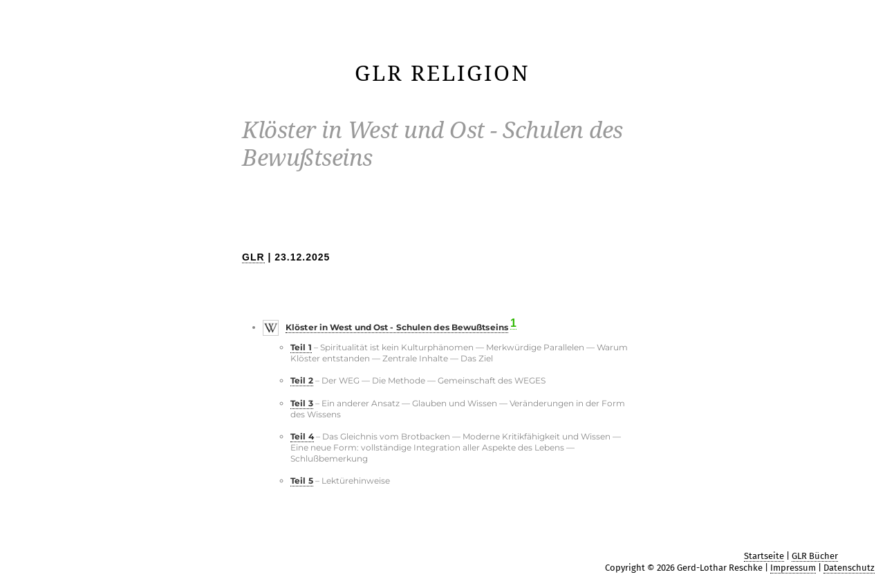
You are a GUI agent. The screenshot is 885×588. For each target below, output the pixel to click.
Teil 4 (302, 436)
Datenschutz (849, 568)
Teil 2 (302, 380)
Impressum (793, 568)
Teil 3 (302, 403)
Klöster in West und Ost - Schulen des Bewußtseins (397, 327)
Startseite (764, 556)
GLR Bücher (815, 556)
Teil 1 (301, 347)
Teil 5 (302, 481)
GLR (253, 257)
